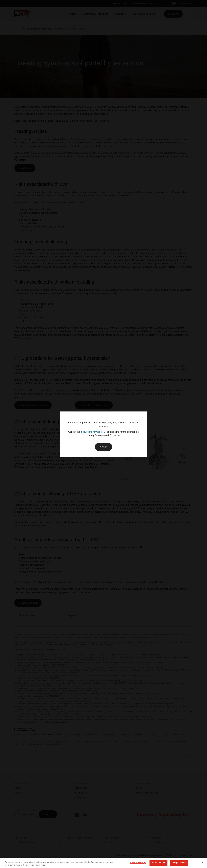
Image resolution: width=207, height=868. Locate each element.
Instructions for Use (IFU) (93, 432)
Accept (104, 447)
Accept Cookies (179, 863)
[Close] (202, 863)
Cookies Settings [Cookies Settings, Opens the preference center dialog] (138, 863)
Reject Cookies (158, 863)
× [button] (142, 417)
